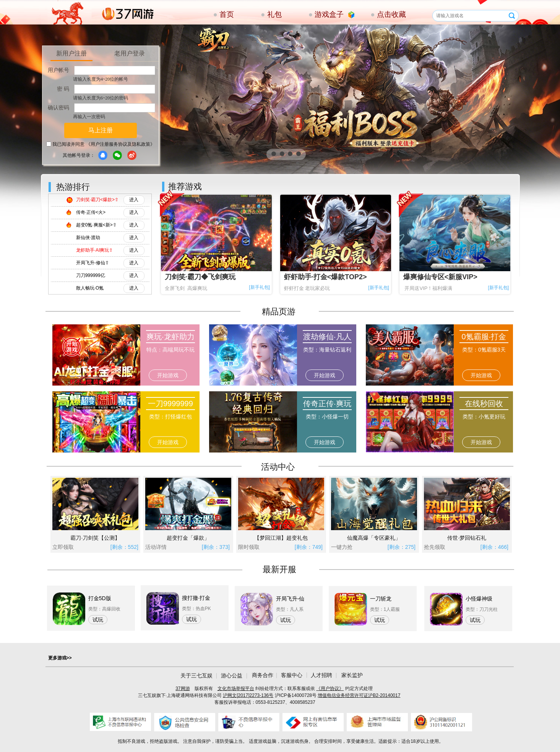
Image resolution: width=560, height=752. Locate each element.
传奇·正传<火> (91, 212)
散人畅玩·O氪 (90, 288)
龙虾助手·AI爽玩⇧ (95, 250)
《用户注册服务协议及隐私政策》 (120, 144)
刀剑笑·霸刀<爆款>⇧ (97, 200)
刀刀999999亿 (91, 275)
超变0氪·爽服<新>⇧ (96, 225)
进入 (134, 200)
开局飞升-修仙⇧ (93, 263)
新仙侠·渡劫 (88, 238)
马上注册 (101, 130)
